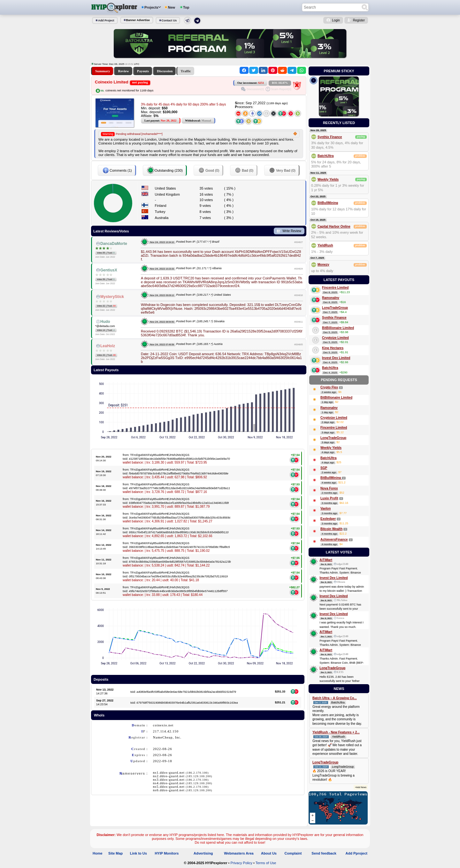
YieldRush (325, 245)
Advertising (203, 853)
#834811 (299, 322)
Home (98, 853)
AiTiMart (326, 560)
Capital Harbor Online (334, 227)
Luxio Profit (329, 498)
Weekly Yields (328, 180)
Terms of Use (266, 863)
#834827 (299, 242)
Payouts (143, 71)
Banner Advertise (138, 20)
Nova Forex (329, 488)
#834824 (299, 269)
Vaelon (326, 508)
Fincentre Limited (335, 288)
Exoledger (328, 519)
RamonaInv (331, 298)
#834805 (299, 344)
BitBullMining (328, 203)
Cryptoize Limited (335, 338)
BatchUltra (326, 156)
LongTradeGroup (335, 308)
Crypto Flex (329, 387)
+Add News (361, 787)
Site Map (115, 853)
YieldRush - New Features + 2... (336, 732)
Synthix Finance (330, 137)
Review (123, 71)
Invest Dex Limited (336, 358)
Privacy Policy (241, 863)
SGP (324, 468)
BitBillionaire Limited (338, 328)
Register (359, 20)
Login (336, 20)
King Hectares (333, 348)
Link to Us (138, 853)
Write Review (292, 231)
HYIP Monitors (167, 853)
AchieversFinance (334, 540)
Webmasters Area (239, 853)
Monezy (323, 265)
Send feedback (324, 853)
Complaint (293, 853)
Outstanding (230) (165, 170)
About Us (269, 853)
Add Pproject (356, 853)
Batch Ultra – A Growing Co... (335, 698)
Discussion (165, 71)
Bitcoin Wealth (331, 529)
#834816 (299, 295)
